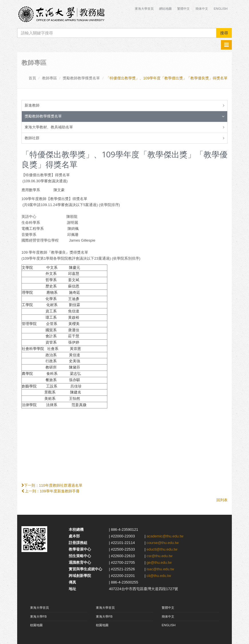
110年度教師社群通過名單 (61, 485)
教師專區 (50, 78)
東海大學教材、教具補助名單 (49, 127)
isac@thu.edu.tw (160, 569)
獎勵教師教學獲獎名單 (81, 78)
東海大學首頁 (145, 9)
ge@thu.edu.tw (159, 562)
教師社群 (32, 138)
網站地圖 (165, 9)
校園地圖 (36, 625)
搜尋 (224, 33)
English (221, 9)
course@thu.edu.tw (163, 543)
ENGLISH (169, 625)
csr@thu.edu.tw (160, 556)
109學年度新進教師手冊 (60, 491)
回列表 (222, 500)
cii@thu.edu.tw (159, 576)
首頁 (32, 78)
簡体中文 (202, 9)
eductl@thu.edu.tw (162, 549)
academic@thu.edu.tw (165, 536)
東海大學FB (38, 616)
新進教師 (32, 105)
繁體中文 (183, 9)
